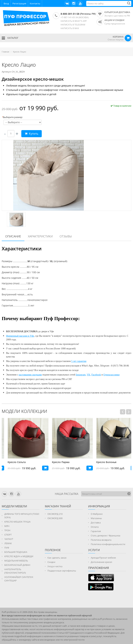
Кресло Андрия (11, 462)
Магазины (96, 518)
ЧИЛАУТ (9, 539)
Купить (32, 134)
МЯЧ (7, 526)
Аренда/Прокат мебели (103, 558)
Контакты (35, 3)
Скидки (51, 562)
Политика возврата (101, 540)
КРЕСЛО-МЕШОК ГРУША (17, 522)
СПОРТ (8, 535)
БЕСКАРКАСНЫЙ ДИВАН (17, 565)
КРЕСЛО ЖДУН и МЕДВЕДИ (19, 556)
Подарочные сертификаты (62, 571)
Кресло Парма (99, 462)
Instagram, (81, 375)
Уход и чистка (55, 566)
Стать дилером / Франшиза (105, 536)
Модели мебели (14, 506)
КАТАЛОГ (10, 38)
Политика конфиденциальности (108, 544)
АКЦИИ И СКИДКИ (114, 20)
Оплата (95, 527)
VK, (89, 375)
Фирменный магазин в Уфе (20, 336)
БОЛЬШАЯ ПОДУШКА (16, 552)
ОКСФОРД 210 (55, 514)
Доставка (96, 523)
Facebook (96, 375)
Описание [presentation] (13, 236)
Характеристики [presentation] (40, 236)
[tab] (13, 237)
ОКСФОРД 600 (55, 518)
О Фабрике (97, 514)
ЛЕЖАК (8, 543)
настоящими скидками (30, 375)
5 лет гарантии (79, 361)
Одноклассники (111, 375)
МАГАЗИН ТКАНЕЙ (58, 506)
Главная (5, 52)
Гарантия (96, 531)
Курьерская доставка (117, 12)
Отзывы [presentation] (66, 236)
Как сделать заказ (57, 558)
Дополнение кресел (101, 562)
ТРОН (7, 530)
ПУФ (7, 548)
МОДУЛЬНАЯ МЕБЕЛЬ (16, 561)
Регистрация (19, 3)
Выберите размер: (12, 117)
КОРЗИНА (118, 37)
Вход (6, 3)
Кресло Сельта (55, 462)
